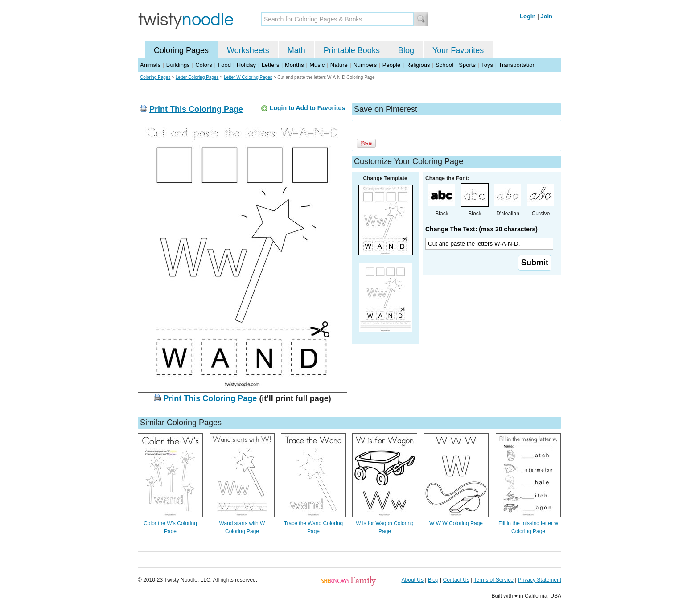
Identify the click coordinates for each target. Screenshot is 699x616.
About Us (413, 580)
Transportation (517, 65)
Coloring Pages (181, 50)
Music (317, 65)
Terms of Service (493, 580)
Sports (467, 65)
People (391, 65)
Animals (150, 65)
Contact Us (456, 580)
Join (546, 16)
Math (296, 50)
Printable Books (352, 50)
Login (528, 16)
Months (294, 65)
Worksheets (248, 50)
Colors (204, 65)
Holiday (246, 65)
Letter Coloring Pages (197, 77)
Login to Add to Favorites (307, 108)
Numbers (365, 65)
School (444, 65)
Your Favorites (458, 50)
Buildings (178, 65)
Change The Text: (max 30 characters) (481, 229)
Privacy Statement (540, 580)
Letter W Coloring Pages (248, 77)
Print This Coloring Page (196, 109)
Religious (418, 65)
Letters (271, 65)
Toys (487, 65)
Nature (339, 65)
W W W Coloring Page (456, 523)
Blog (406, 50)
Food (224, 65)
